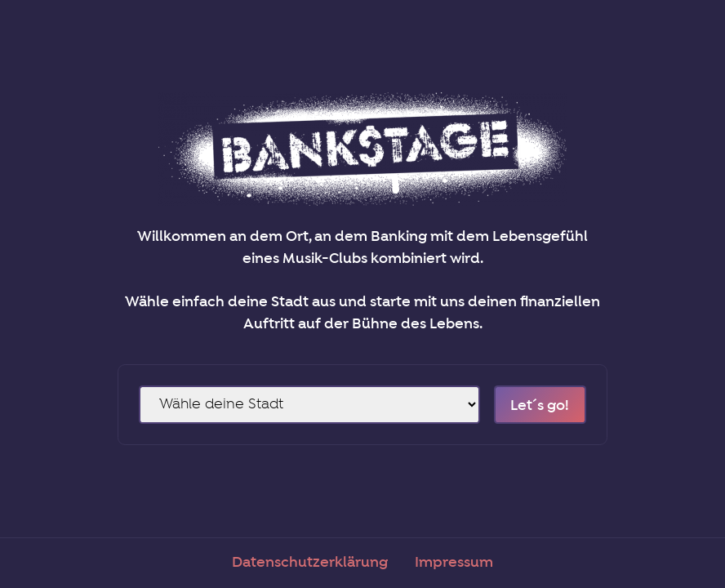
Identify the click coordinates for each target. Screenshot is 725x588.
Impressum (454, 563)
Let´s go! (540, 406)
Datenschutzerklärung (310, 563)
